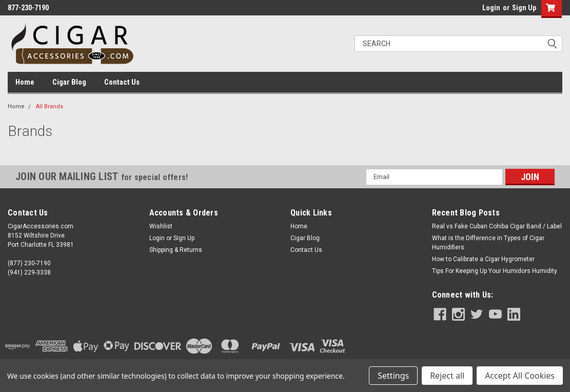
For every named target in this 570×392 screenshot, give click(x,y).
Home (25, 82)
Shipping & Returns (176, 250)
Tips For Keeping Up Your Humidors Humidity (495, 271)
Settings (393, 376)
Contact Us (122, 82)
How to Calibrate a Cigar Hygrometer (483, 259)
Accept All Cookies (520, 376)
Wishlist (161, 226)
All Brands (50, 106)
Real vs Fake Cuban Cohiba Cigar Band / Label (497, 226)
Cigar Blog (69, 82)
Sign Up (524, 8)
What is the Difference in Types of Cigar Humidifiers (488, 243)
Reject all (447, 376)
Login (491, 8)
